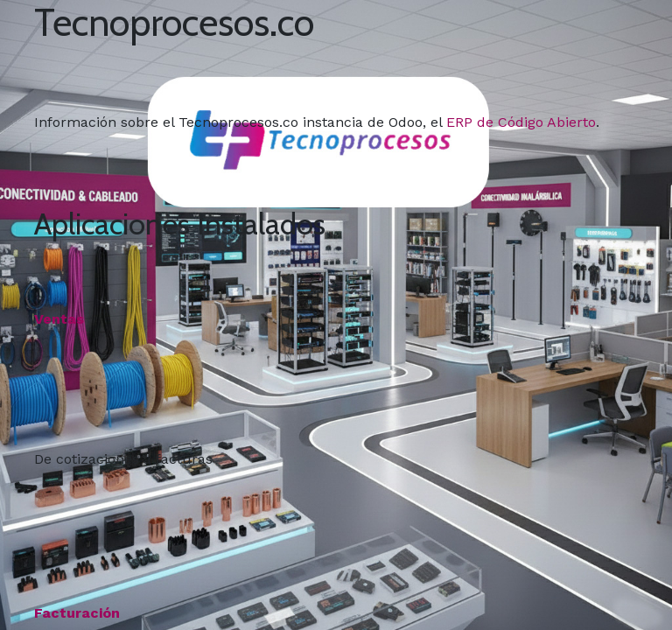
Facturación (77, 613)
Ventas (59, 319)
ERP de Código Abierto (521, 122)
